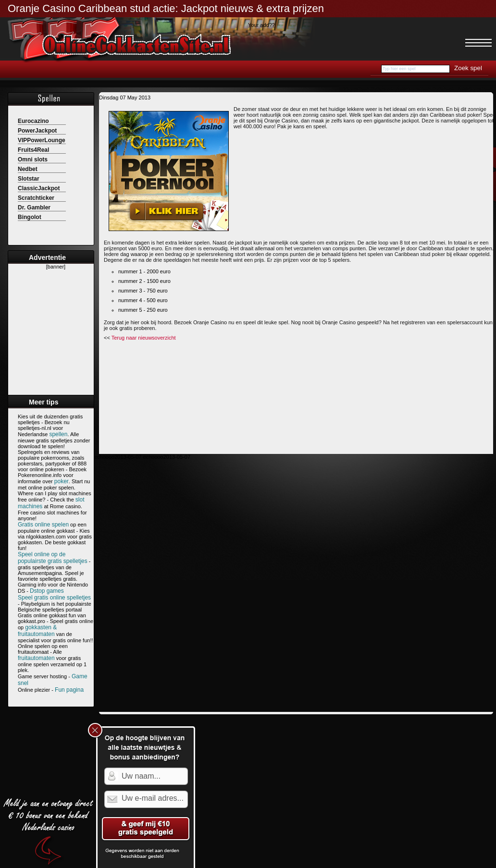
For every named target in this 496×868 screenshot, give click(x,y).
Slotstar (29, 179)
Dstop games (47, 591)
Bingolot (30, 217)
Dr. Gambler (34, 208)
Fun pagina (69, 690)
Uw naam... (141, 777)
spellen (58, 434)
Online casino (121, 69)
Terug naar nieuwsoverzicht (144, 338)
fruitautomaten (36, 658)
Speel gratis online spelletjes (54, 598)
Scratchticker (36, 198)
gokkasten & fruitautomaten (37, 631)
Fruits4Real (33, 150)
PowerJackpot (37, 131)
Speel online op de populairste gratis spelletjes (53, 558)
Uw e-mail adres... (153, 800)
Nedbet (28, 169)
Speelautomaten (67, 69)
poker (62, 481)
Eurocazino (33, 121)
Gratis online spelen (43, 525)
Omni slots (33, 159)
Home (23, 69)
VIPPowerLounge (42, 140)
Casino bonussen (176, 69)
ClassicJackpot (39, 188)
